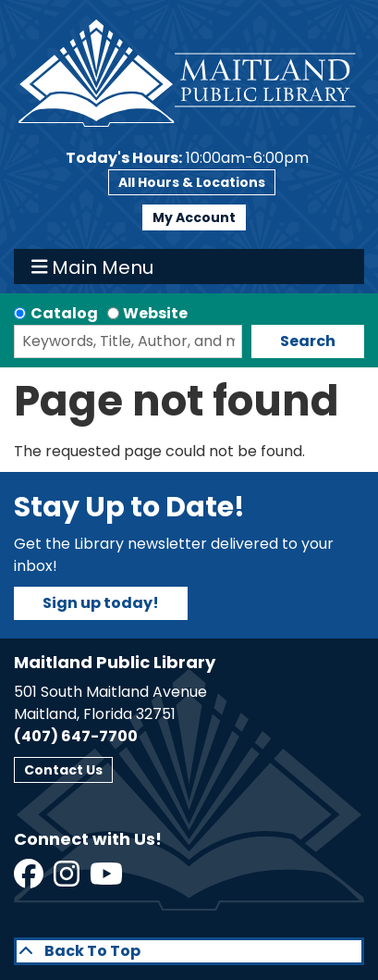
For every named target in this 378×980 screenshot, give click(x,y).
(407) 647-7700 (76, 736)
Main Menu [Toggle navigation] (93, 267)
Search (308, 341)
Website (155, 313)
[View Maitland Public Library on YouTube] (108, 880)
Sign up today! (101, 603)
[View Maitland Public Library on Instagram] (68, 880)
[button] (187, 158)
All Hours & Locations (192, 182)
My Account (194, 217)
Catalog (64, 313)
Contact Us (63, 770)
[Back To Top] (189, 951)
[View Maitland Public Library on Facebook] (30, 880)
